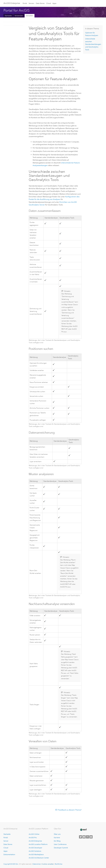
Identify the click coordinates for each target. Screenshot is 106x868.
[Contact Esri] (91, 837)
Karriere (57, 838)
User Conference (60, 844)
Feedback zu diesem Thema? (70, 810)
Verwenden (19, 16)
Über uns (57, 834)
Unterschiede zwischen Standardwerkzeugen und (93, 44)
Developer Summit (61, 848)
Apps (54, 3)
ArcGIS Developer (35, 848)
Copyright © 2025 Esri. (11, 864)
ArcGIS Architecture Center (39, 858)
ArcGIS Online (34, 834)
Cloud (48, 3)
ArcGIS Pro (33, 838)
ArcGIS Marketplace (36, 854)
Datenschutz (37, 864)
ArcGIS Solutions (35, 851)
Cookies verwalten (48, 864)
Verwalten (30, 16)
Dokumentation (9, 854)
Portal (25, 3)
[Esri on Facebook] (84, 837)
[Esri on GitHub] (88, 837)
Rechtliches (59, 864)
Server (6, 841)
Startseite (8, 16)
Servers (31, 3)
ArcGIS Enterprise (12, 3)
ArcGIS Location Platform (38, 844)
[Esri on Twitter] (81, 837)
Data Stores (40, 3)
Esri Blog (57, 841)
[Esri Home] (83, 830)
